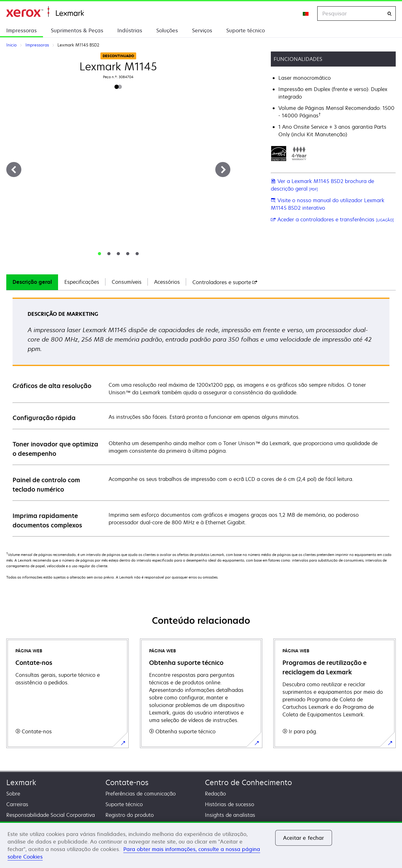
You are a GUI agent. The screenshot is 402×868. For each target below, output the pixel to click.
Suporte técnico (246, 30)
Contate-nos (127, 782)
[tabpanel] (201, 417)
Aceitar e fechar (304, 838)
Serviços (202, 30)
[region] (201, 845)
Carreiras (17, 804)
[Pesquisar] (389, 14)
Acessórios (167, 282)
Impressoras (21, 30)
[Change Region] (306, 13)
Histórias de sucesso (230, 804)
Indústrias (130, 30)
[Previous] (14, 170)
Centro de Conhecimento (248, 782)
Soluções (167, 30)
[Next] (223, 170)
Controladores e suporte (225, 282)
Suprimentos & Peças (77, 30)
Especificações (82, 282)
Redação (215, 794)
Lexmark (21, 782)
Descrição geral (32, 282)
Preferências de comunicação (141, 794)
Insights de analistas (230, 815)
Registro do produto (130, 815)
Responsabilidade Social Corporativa (51, 815)
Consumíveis (127, 282)
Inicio (45, 12)
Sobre (13, 794)
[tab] (99, 254)
